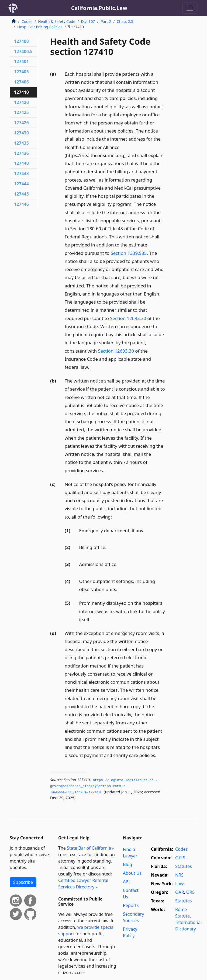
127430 (21, 133)
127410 (21, 92)
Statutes (184, 866)
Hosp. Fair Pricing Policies (40, 27)
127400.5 (23, 51)
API (126, 882)
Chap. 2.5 (125, 21)
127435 (21, 143)
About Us (132, 873)
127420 (21, 102)
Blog (127, 864)
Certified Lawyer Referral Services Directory (83, 884)
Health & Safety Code (57, 21)
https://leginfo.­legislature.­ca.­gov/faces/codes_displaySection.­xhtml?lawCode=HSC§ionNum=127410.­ (104, 786)
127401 (21, 61)
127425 (21, 112)
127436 (21, 153)
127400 (21, 41)
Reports (131, 905)
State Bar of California (89, 848)
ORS (190, 892)
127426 (21, 123)
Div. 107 (88, 21)
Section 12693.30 (128, 318)
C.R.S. (181, 858)
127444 (21, 184)
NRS (179, 875)
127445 (21, 194)
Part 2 (106, 21)
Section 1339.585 (129, 253)
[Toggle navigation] (190, 8)
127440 (21, 163)
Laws (180, 884)
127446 (21, 204)
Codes (27, 21)
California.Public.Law (99, 8)
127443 (21, 173)
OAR (180, 892)
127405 (21, 72)
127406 (21, 82)
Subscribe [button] (23, 882)
